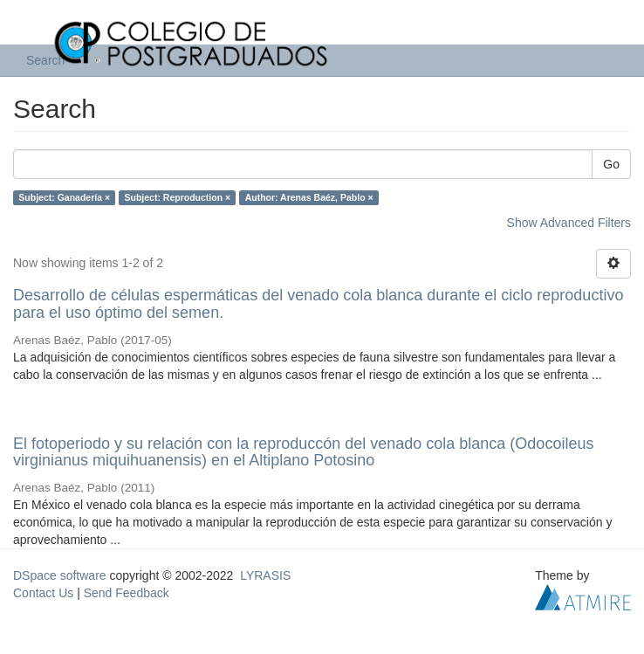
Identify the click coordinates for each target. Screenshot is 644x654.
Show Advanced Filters (569, 223)
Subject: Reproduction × (178, 197)
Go (611, 164)
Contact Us (43, 593)
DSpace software (60, 575)
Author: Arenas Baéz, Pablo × (309, 197)
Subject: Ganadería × (64, 197)
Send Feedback (127, 593)
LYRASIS (265, 575)
